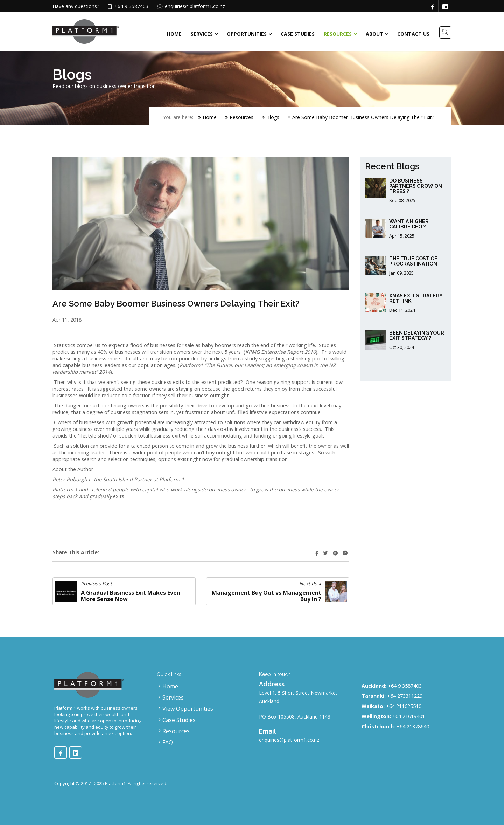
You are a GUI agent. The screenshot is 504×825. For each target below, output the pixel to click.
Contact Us (413, 34)
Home (174, 34)
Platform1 (115, 783)
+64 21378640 (413, 726)
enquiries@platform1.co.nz (195, 6)
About (374, 34)
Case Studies (298, 34)
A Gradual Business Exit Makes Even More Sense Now (131, 596)
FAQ (165, 742)
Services (202, 34)
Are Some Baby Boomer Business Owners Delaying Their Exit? (361, 117)
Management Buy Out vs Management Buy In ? (267, 596)
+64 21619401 (409, 716)
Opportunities (247, 34)
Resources (338, 34)
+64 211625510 (404, 706)
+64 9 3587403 (405, 686)
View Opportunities (185, 709)
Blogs (271, 117)
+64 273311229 (405, 696)
